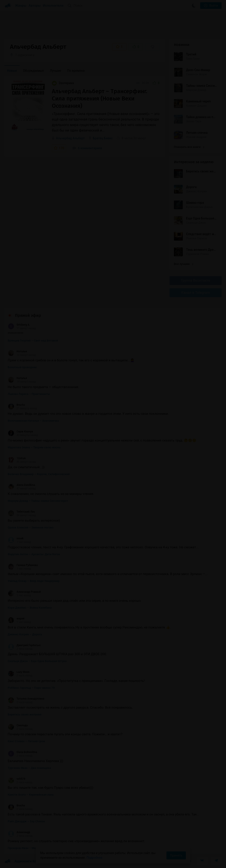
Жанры (21, 6)
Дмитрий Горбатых (24, 645)
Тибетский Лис (21, 512)
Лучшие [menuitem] (56, 71)
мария (16, 619)
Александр (19, 832)
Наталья (17, 351)
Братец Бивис (103, 138)
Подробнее (94, 858)
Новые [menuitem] (12, 71)
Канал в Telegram (196, 293)
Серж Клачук (20, 432)
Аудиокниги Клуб (22, 861)
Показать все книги (189, 147)
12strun (17, 458)
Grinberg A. (19, 325)
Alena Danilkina (21, 485)
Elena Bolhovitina (22, 752)
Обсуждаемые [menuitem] (33, 71)
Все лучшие (184, 264)
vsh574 (17, 779)
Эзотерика (63, 83)
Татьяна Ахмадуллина (26, 699)
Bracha (16, 405)
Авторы (35, 6)
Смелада (18, 725)
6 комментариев (87, 148)
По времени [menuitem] (76, 71)
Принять (176, 855)
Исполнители (53, 6)
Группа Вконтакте (196, 280)
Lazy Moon (19, 672)
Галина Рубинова (23, 565)
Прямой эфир (28, 315)
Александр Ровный (24, 592)
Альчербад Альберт (70, 138)
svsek (16, 538)
